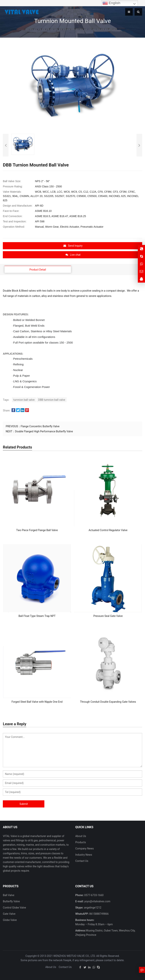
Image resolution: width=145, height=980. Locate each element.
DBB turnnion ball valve (52, 400)
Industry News (84, 855)
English (111, 3)
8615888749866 (99, 914)
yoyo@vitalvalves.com (97, 901)
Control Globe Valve (14, 908)
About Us (81, 836)
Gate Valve (9, 914)
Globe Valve (10, 920)
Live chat (73, 255)
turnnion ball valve (24, 400)
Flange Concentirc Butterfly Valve (40, 426)
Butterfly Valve (11, 901)
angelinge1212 (92, 908)
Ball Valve (8, 895)
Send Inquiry (73, 246)
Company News (85, 848)
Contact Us (82, 861)
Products (81, 842)
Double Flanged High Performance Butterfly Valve (44, 431)
